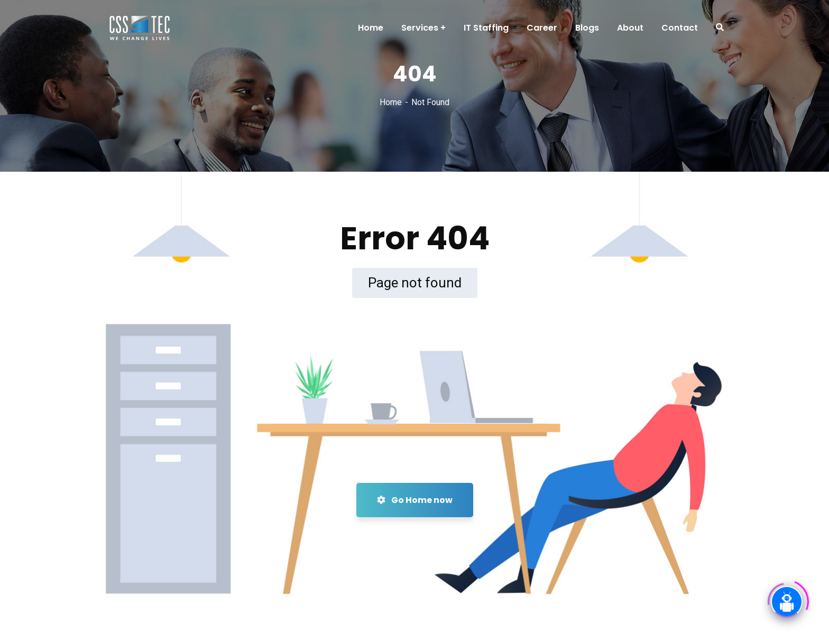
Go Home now (415, 500)
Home (391, 102)
